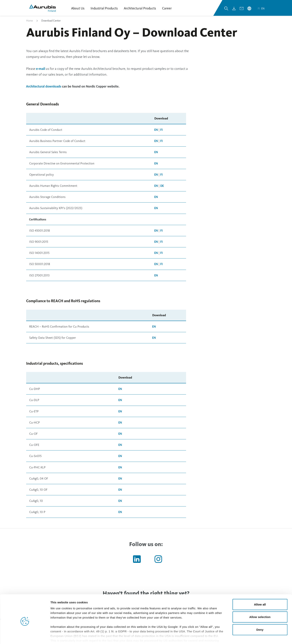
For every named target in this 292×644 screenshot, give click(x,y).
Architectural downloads (44, 88)
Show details (202, 636)
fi (259, 9)
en (263, 9)
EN (156, 131)
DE (162, 187)
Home (30, 22)
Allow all (260, 588)
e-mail (41, 70)
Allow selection (260, 601)
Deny (260, 614)
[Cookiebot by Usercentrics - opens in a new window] (25, 636)
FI (161, 131)
